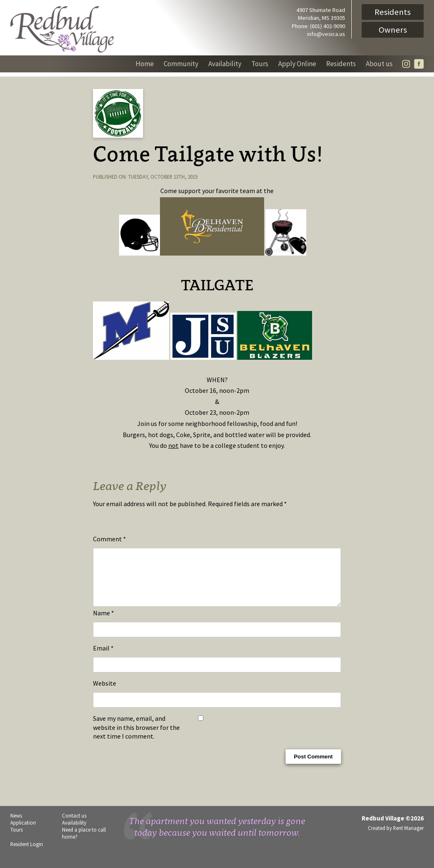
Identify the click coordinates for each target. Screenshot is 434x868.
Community (181, 64)
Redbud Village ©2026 (393, 828)
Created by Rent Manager (396, 838)
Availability (225, 64)
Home (145, 64)
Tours (260, 64)
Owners (393, 30)
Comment (110, 539)
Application (23, 832)
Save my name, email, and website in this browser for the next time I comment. (136, 737)
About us (379, 64)
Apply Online (297, 64)
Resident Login (27, 854)
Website (105, 693)
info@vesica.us (326, 34)
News (16, 825)
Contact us (74, 825)
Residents (393, 12)
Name (104, 623)
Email (103, 658)
